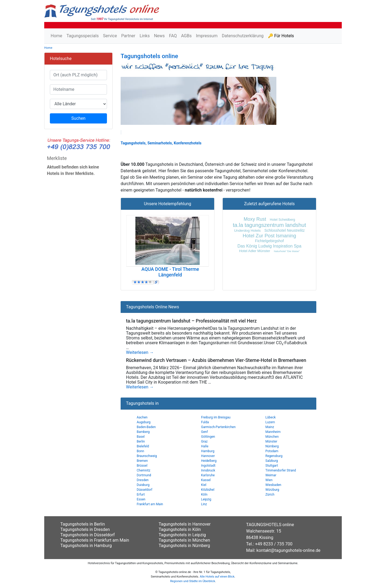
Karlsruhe (208, 475)
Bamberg (143, 432)
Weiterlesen (140, 353)
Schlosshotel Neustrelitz (284, 230)
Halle (205, 446)
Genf (204, 432)
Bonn (140, 451)
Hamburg (208, 451)
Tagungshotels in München (184, 540)
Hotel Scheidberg (283, 220)
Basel (141, 437)
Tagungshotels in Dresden (85, 529)
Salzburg (272, 461)
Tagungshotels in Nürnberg (184, 546)
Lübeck (270, 417)
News (159, 36)
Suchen (78, 118)
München (272, 437)
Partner (128, 36)
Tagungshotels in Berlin (83, 524)
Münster (271, 441)
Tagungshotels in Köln (180, 529)
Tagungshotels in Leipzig (182, 535)
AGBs (186, 36)
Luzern (270, 422)
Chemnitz (144, 470)
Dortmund (144, 475)
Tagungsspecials (83, 36)
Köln (204, 495)
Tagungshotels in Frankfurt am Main (95, 540)
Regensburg (274, 456)
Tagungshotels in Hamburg (86, 546)
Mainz (270, 427)
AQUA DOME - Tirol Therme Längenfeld (170, 272)
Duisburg (143, 485)
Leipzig (206, 499)
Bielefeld (143, 446)
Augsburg (144, 422)
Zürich (270, 495)
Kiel (204, 485)
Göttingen (208, 437)
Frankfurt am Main (150, 504)
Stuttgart (272, 466)
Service (110, 36)
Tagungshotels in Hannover (185, 524)
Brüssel (142, 466)
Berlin (141, 441)
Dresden (143, 480)
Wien (269, 480)
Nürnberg (272, 446)
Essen (141, 499)
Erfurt (141, 495)
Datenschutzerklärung (243, 36)
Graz (204, 441)
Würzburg (272, 490)
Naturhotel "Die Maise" (287, 251)
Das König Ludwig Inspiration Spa (270, 246)
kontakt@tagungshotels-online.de (289, 550)
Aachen (142, 417)
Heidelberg (209, 461)
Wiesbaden (273, 485)
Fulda (205, 422)
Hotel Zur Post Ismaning (269, 236)
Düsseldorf (144, 490)
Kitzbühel (208, 490)
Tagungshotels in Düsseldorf (88, 535)
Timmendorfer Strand (281, 470)
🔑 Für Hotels (281, 36)
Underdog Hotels (247, 231)
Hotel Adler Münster (255, 251)
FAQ (173, 36)
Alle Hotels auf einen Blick (217, 577)
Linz (204, 504)
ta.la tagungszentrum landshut (269, 225)
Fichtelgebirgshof (269, 241)
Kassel (206, 480)
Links (145, 36)
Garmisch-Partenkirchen (218, 427)
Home (56, 36)
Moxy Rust (255, 219)
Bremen (142, 461)
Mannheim (273, 432)
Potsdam (272, 451)
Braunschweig (147, 456)
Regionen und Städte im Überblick (193, 581)
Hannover (208, 456)
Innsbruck (208, 470)
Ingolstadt (208, 466)
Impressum (207, 36)
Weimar (271, 475)
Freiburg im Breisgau (216, 417)
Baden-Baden (146, 427)
